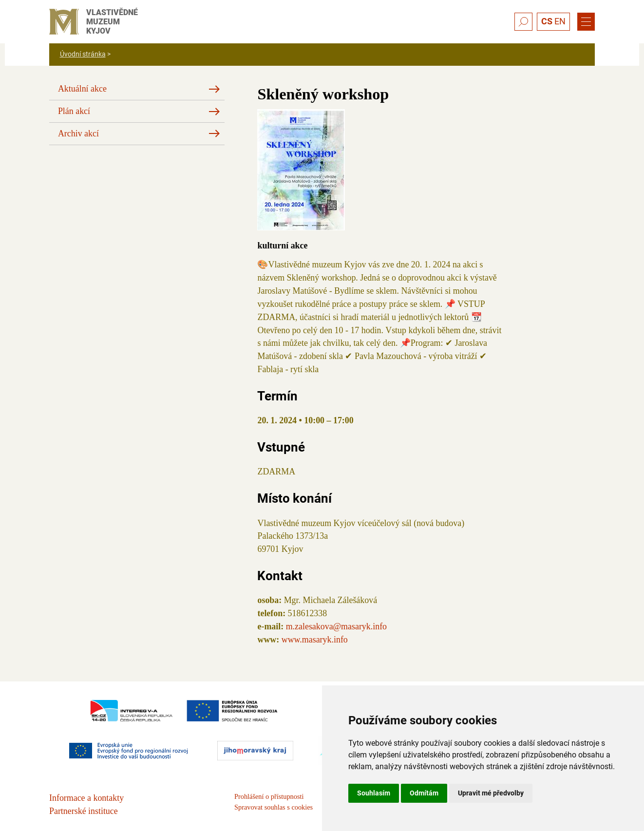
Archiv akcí (78, 133)
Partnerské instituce (84, 811)
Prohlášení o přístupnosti (269, 796)
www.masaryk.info (315, 640)
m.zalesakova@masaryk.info (336, 626)
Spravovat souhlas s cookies (274, 807)
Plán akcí (74, 111)
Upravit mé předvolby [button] (491, 793)
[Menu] (586, 22)
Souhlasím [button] (374, 793)
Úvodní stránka (83, 54)
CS (547, 21)
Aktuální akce (82, 89)
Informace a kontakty (86, 798)
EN (560, 21)
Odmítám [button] (424, 793)
